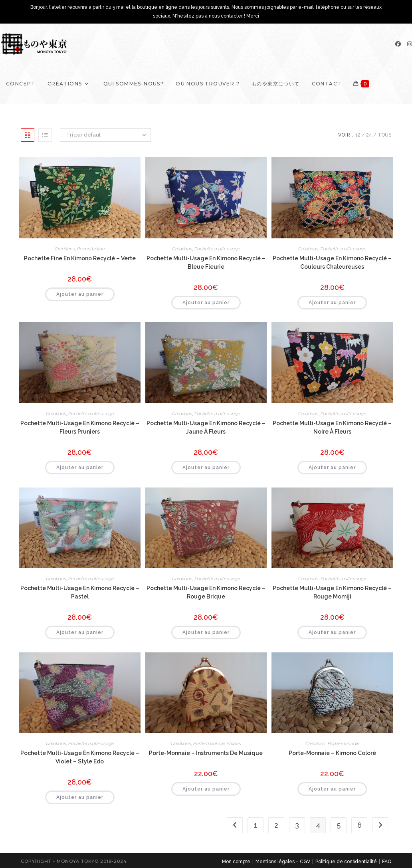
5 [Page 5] (339, 825)
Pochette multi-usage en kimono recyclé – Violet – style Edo (80, 757)
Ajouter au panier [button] (80, 294)
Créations (65, 249)
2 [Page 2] (276, 825)
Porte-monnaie (209, 743)
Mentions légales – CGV (283, 862)
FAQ (387, 862)
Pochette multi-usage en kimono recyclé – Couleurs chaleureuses (332, 263)
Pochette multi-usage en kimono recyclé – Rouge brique (206, 592)
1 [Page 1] (256, 825)
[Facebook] (398, 44)
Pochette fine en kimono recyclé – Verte (80, 258)
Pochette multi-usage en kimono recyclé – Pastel (80, 592)
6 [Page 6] (360, 825)
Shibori (234, 743)
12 (358, 135)
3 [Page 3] (297, 825)
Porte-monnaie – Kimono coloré (332, 753)
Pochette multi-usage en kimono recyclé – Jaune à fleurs (206, 427)
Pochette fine (91, 249)
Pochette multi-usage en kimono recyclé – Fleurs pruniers (80, 427)
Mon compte (236, 862)
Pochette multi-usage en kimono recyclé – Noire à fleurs (332, 427)
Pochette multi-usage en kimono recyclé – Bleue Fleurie (206, 263)
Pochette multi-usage (217, 249)
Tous (384, 135)
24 (369, 135)
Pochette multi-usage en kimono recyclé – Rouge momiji (332, 592)
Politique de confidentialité (346, 862)
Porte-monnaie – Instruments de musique (206, 753)
